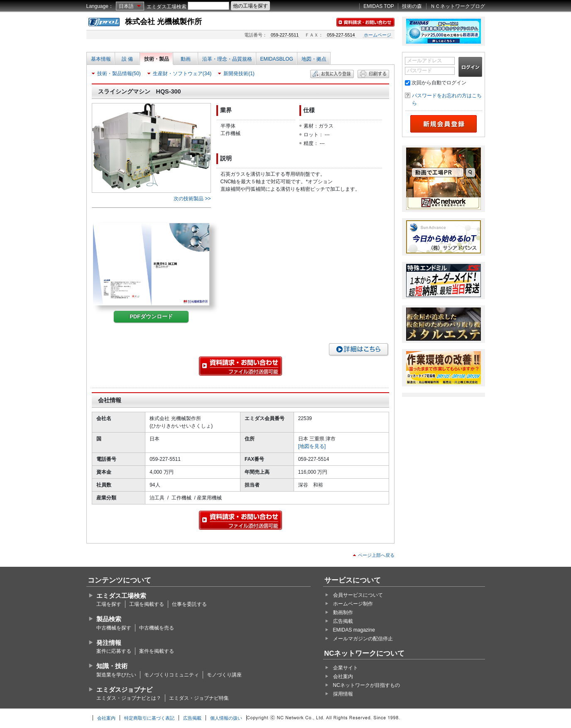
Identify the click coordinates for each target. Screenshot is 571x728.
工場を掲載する (147, 604)
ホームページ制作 (353, 604)
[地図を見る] (312, 446)
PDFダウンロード (151, 316)
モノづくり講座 (224, 675)
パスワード (419, 71)
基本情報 (101, 59)
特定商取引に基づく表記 (149, 718)
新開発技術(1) (239, 74)
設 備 (127, 59)
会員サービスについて (358, 595)
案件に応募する (114, 651)
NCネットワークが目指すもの (366, 685)
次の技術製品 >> (192, 199)
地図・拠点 (314, 59)
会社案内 (343, 676)
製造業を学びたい (116, 675)
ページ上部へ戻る (376, 555)
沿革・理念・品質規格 (227, 59)
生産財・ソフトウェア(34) (182, 74)
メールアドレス (424, 61)
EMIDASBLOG (277, 59)
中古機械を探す (114, 628)
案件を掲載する (157, 651)
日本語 (126, 6)
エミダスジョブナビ (124, 690)
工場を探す (109, 604)
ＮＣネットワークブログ (458, 6)
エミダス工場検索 (167, 7)
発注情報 (109, 643)
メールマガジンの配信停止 (363, 639)
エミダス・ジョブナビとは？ (129, 698)
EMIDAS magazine (354, 630)
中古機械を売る (157, 628)
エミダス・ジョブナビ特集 (199, 698)
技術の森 (412, 6)
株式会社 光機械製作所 (163, 22)
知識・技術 (112, 666)
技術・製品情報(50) (119, 74)
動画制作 (343, 612)
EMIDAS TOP (379, 6)
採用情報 (343, 694)
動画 (186, 59)
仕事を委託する (189, 604)
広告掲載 (343, 621)
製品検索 (109, 619)
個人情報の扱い (226, 718)
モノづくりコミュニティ (172, 675)
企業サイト (346, 668)
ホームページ (377, 35)
